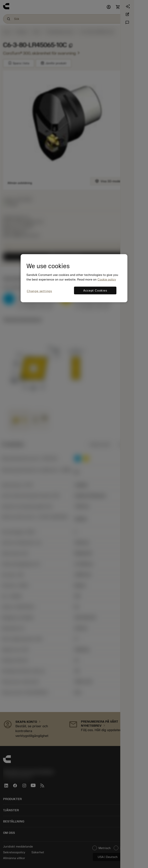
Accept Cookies (95, 290)
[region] (74, 278)
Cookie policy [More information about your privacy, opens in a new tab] (107, 279)
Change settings (39, 291)
